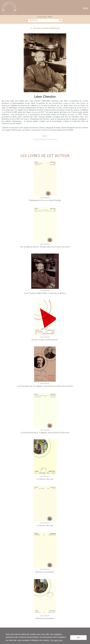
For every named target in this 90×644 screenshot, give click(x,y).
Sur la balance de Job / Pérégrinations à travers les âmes (45, 247)
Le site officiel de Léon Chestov (45, 140)
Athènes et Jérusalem (45, 572)
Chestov (50, 17)
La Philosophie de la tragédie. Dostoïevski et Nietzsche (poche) (45, 386)
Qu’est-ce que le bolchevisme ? (45, 340)
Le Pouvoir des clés (45, 479)
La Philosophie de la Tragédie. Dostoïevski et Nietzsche (45, 433)
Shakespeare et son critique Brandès (45, 201)
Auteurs (45, 17)
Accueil (40, 17)
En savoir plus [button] (57, 640)
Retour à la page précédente (45, 29)
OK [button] (78, 638)
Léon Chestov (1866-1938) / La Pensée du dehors (45, 294)
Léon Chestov (45, 198)
